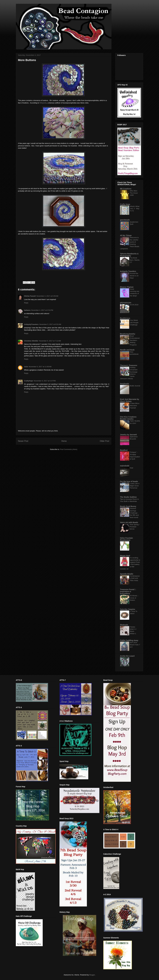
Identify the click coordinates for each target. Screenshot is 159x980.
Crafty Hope (125, 204)
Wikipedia (43, 103)
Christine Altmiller (31, 341)
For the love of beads (129, 481)
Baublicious (125, 318)
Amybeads (125, 384)
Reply (26, 303)
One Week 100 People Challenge (134, 322)
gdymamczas (126, 303)
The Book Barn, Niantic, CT (135, 260)
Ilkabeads (124, 625)
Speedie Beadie (127, 574)
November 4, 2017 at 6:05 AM (47, 296)
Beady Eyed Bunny (128, 506)
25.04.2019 (134, 305)
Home (64, 441)
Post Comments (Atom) (69, 449)
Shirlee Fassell (30, 296)
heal (131, 468)
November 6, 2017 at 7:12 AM (50, 341)
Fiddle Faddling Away (129, 640)
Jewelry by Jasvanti (128, 435)
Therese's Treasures (129, 365)
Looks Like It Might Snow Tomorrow (135, 486)
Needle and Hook (127, 350)
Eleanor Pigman (127, 287)
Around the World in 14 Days (134, 276)
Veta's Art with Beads (129, 522)
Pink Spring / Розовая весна (135, 527)
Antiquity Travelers (128, 271)
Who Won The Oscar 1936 (134, 193)
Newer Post (23, 441)
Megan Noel (125, 556)
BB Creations (126, 189)
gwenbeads (125, 220)
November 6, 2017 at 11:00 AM (40, 367)
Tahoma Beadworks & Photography (129, 255)
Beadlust (124, 450)
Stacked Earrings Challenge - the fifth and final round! (134, 513)
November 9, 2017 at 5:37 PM (45, 381)
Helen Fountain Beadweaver (126, 539)
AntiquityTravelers (31, 324)
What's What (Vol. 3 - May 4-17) (135, 209)
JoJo (26, 367)
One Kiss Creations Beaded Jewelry (128, 418)
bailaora (27, 310)
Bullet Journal (135, 386)
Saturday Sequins (128, 609)
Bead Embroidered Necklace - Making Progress (135, 340)
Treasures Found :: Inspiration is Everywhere (128, 591)
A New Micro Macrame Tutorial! (135, 406)
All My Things (126, 235)
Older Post (104, 441)
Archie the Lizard (127, 656)
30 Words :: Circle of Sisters (134, 598)
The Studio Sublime (128, 497)
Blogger (92, 975)
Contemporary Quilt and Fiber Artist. (135, 578)
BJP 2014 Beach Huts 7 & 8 (135, 645)
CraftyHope (29, 381)
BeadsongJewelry (128, 334)
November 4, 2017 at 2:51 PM (42, 310)
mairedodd (125, 466)
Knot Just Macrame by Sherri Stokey (130, 400)
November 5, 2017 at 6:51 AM (50, 324)
